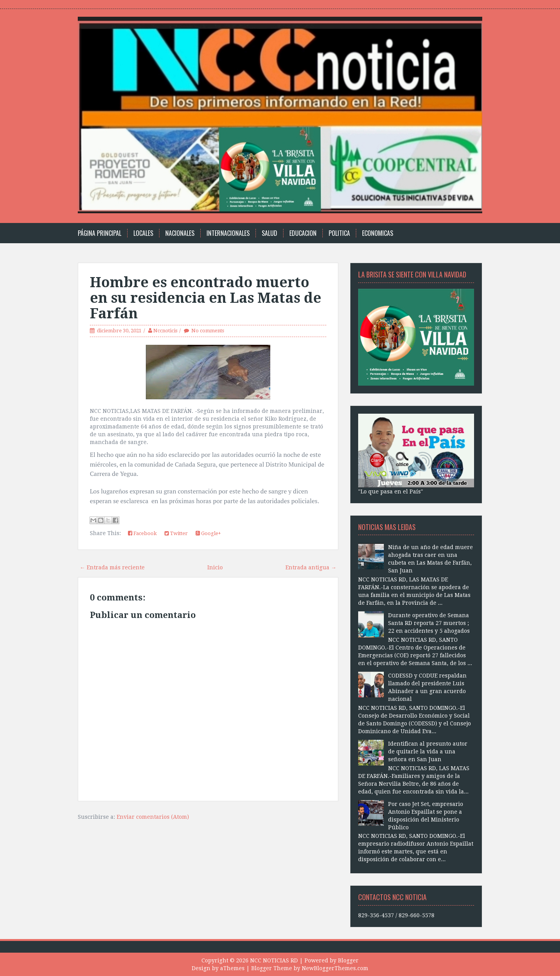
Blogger (348, 960)
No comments (208, 331)
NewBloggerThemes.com (335, 968)
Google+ (208, 533)
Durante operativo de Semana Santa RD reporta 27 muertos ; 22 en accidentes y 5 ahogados (429, 623)
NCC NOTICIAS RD (274, 960)
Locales (143, 233)
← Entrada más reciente (112, 567)
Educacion (303, 233)
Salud (269, 233)
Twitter (176, 533)
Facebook (142, 533)
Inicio (215, 567)
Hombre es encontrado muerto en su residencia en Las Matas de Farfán (206, 298)
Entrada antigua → (311, 567)
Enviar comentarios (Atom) (153, 817)
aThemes (232, 968)
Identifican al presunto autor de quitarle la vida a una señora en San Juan (428, 751)
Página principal (100, 233)
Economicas (378, 233)
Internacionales (228, 233)
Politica (339, 233)
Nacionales (180, 233)
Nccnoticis (165, 331)
